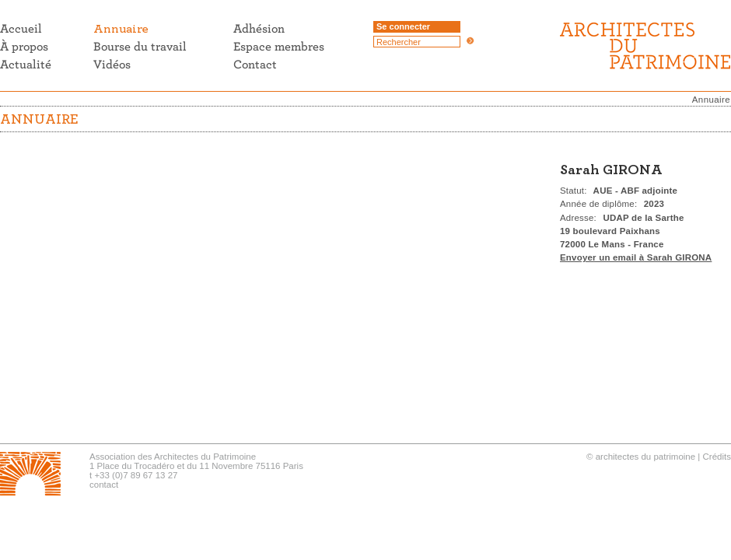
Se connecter (403, 26)
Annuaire (711, 100)
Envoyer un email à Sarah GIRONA (636, 257)
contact (104, 485)
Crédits (717, 457)
